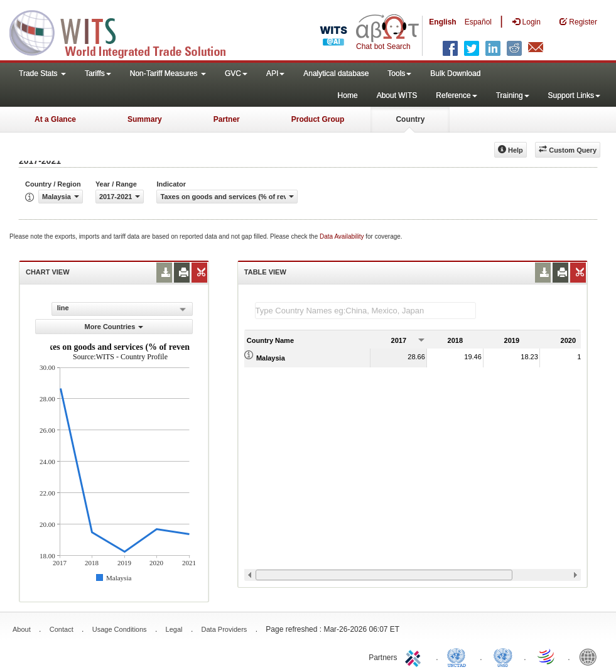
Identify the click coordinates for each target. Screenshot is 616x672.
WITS (126, 31)
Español (478, 22)
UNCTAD (459, 656)
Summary (145, 119)
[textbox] (365, 311)
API (275, 73)
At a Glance (55, 119)
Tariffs (98, 73)
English (442, 22)
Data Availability (343, 236)
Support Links (574, 95)
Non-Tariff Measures (168, 73)
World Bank (591, 656)
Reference (456, 95)
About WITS (397, 95)
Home (348, 95)
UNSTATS (503, 656)
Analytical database (336, 73)
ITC (415, 656)
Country (410, 119)
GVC (236, 73)
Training (513, 95)
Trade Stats (42, 73)
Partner (227, 119)
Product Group (318, 119)
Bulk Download (455, 73)
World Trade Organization (547, 656)
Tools (399, 73)
